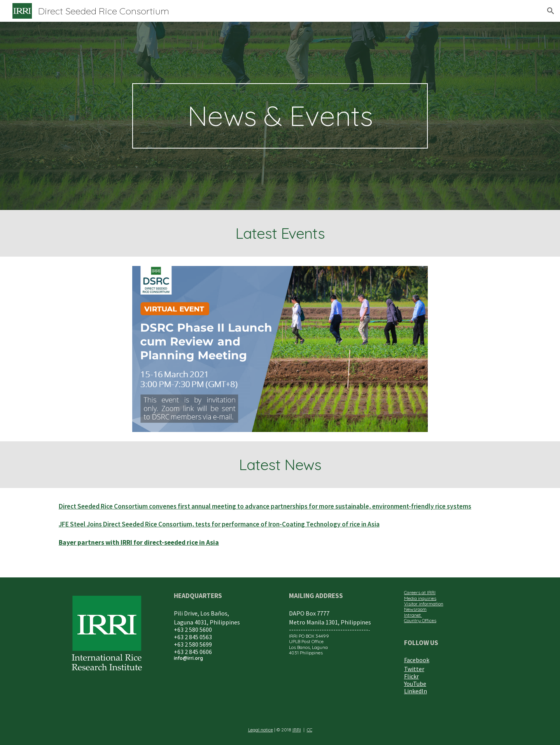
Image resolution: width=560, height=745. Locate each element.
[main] (280, 116)
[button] (551, 11)
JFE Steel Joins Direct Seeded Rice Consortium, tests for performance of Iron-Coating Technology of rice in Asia (219, 524)
